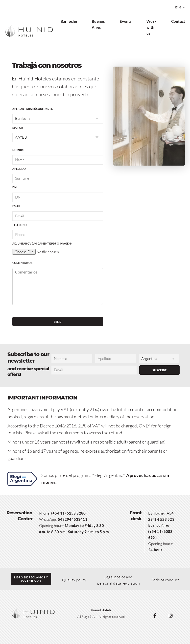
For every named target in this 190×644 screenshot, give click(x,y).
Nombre (18, 150)
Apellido (19, 169)
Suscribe (160, 370)
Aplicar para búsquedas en (33, 109)
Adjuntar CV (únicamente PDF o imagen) (42, 243)
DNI (15, 187)
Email (17, 206)
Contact (178, 21)
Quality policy (74, 580)
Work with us (151, 27)
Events (126, 21)
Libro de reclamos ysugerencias (31, 579)
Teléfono (20, 225)
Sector (18, 128)
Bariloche (69, 21)
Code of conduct (165, 580)
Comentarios (22, 263)
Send (58, 322)
